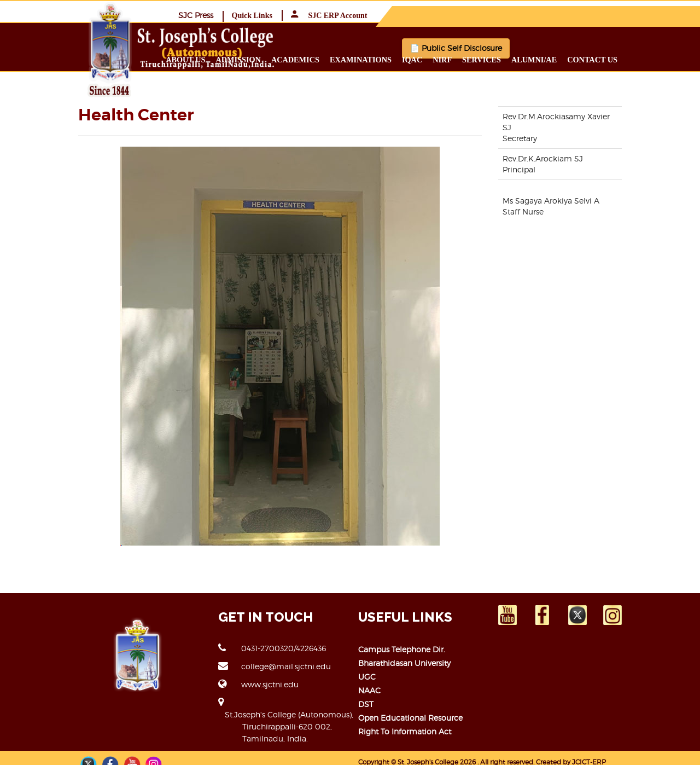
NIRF (495, 59)
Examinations (413, 59)
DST (366, 703)
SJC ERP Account (640, 15)
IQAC (465, 59)
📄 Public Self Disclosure (512, 48)
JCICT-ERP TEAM (599, 749)
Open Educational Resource (410, 717)
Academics (348, 59)
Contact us (645, 59)
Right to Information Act (405, 731)
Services (534, 59)
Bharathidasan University (404, 662)
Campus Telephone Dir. (402, 649)
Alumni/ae (587, 59)
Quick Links (563, 15)
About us (238, 59)
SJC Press (506, 15)
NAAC (369, 690)
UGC (367, 676)
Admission (290, 59)
